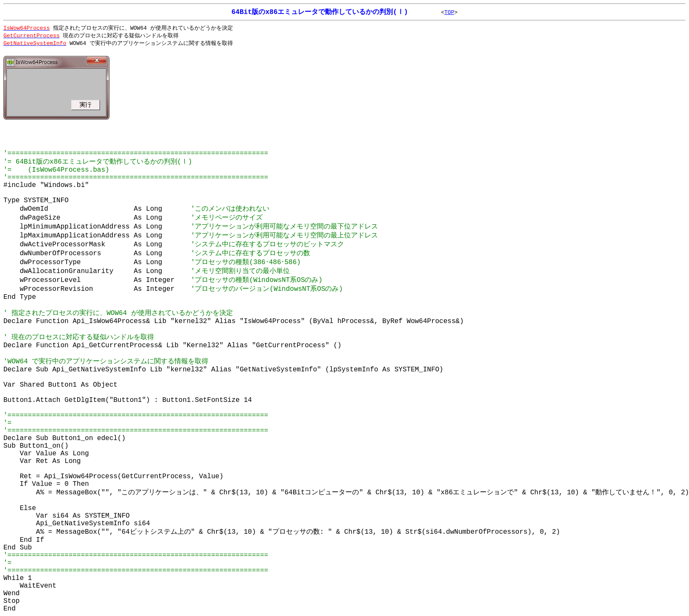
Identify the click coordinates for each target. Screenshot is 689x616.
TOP (449, 13)
